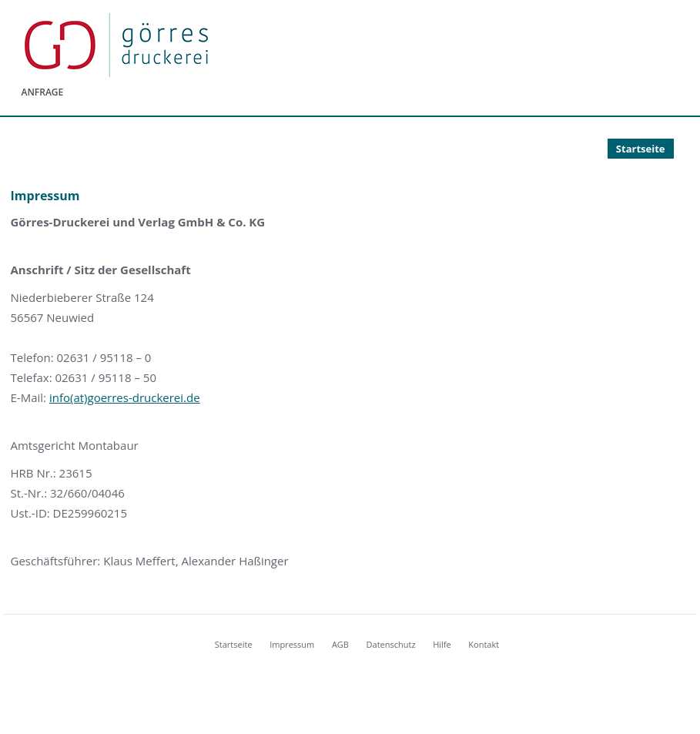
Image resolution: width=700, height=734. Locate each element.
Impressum (292, 644)
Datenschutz (391, 644)
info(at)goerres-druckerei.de (125, 397)
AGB (340, 644)
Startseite (641, 149)
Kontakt (484, 644)
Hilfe (442, 644)
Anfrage (43, 92)
